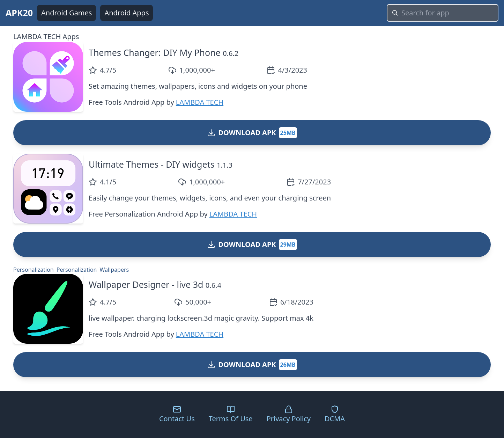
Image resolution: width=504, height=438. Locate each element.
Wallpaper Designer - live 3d (146, 284)
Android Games (66, 13)
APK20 (19, 13)
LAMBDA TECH (200, 102)
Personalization (34, 270)
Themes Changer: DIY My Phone (155, 52)
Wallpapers (114, 270)
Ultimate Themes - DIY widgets (152, 164)
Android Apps (127, 13)
